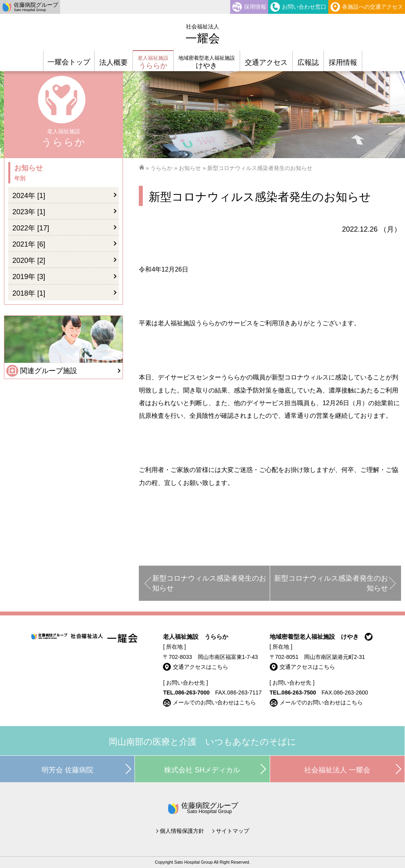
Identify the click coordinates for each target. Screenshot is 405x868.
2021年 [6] (29, 244)
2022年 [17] (31, 228)
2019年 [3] (29, 277)
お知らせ (190, 168)
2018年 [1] (29, 293)
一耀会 (203, 34)
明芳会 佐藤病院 (67, 770)
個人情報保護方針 (182, 831)
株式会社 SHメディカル (202, 770)
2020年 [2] (29, 260)
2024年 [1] (29, 196)
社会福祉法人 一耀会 (337, 770)
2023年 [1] (29, 212)
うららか (161, 168)
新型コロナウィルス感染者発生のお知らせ (209, 583)
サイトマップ (233, 831)
